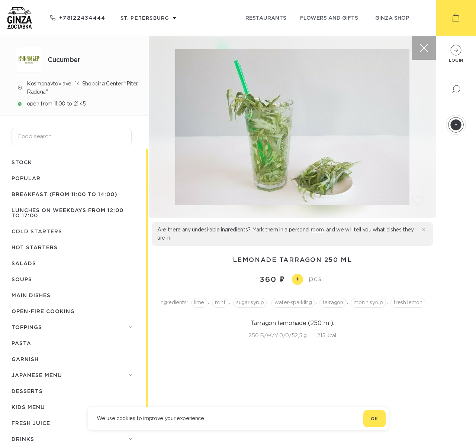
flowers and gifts (329, 18)
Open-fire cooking (43, 311)
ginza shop (392, 18)
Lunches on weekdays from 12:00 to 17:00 (67, 213)
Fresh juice (31, 423)
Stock (22, 162)
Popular (26, 178)
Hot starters (35, 247)
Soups (22, 279)
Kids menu (28, 407)
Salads (24, 263)
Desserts (27, 391)
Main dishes (31, 295)
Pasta (21, 343)
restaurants (266, 18)
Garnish (25, 359)
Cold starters (37, 231)
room (317, 230)
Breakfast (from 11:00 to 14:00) (65, 194)
